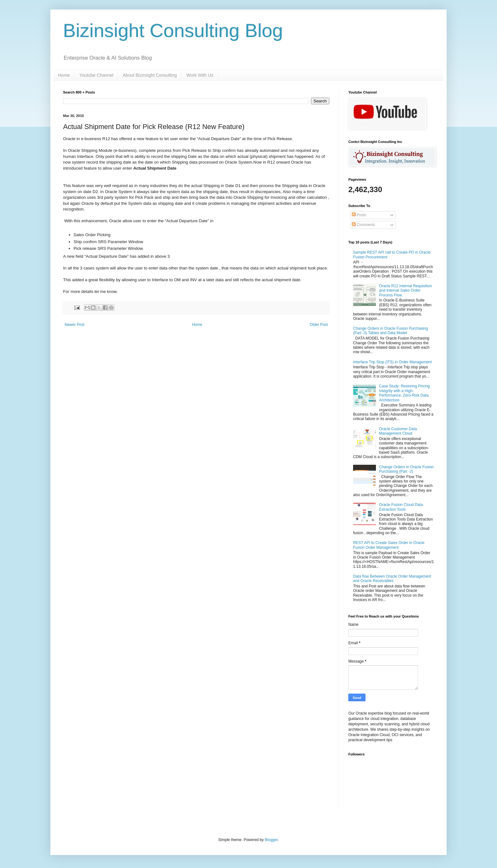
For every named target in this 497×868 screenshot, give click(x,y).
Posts (359, 215)
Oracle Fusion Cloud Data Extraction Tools (401, 507)
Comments (363, 225)
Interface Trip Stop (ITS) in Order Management (392, 362)
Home (64, 75)
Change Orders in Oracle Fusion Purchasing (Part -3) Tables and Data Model (390, 331)
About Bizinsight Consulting (150, 75)
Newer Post (74, 325)
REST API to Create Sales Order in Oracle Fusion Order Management (389, 545)
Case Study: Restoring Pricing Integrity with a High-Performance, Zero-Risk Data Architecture (404, 393)
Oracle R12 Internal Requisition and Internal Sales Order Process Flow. (406, 291)
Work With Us (200, 75)
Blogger (271, 840)
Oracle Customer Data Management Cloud (398, 431)
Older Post (319, 325)
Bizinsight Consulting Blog (173, 31)
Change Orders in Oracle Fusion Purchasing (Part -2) (407, 469)
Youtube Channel (96, 75)
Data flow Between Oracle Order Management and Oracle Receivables (392, 579)
